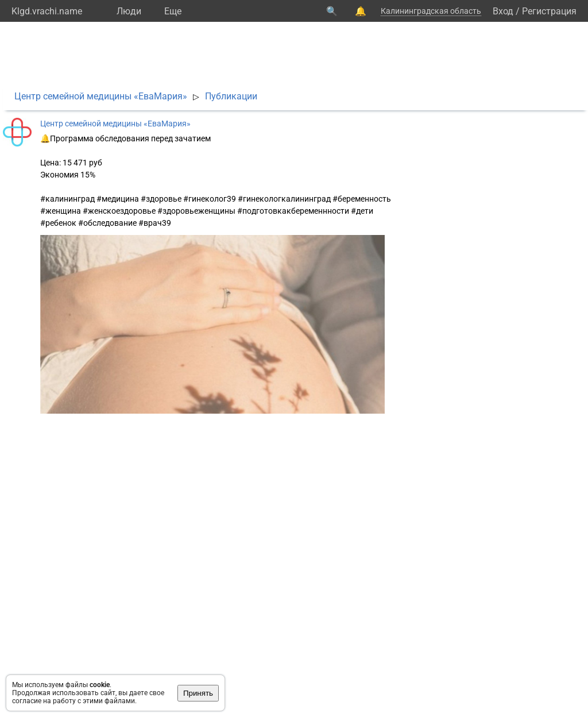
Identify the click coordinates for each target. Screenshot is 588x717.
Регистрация (549, 11)
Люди (129, 11)
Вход (503, 11)
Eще (173, 11)
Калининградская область (431, 11)
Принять (198, 693)
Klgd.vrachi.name (47, 11)
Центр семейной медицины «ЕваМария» (101, 96)
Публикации (231, 96)
